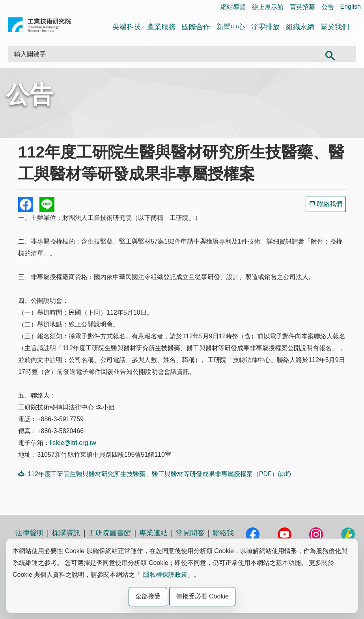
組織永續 (300, 27)
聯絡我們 (330, 204)
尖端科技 (127, 27)
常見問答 (190, 533)
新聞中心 (231, 27)
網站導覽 (233, 7)
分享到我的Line (47, 204)
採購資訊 (66, 533)
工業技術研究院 (39, 26)
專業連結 (153, 533)
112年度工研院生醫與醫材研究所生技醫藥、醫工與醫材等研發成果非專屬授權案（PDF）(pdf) (155, 474)
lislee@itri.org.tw (73, 443)
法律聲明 (30, 533)
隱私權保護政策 (165, 575)
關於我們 (335, 27)
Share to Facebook (26, 204)
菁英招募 (302, 7)
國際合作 (196, 27)
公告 (328, 7)
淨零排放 (265, 27)
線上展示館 (268, 7)
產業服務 (161, 27)
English (351, 7)
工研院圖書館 (110, 533)
